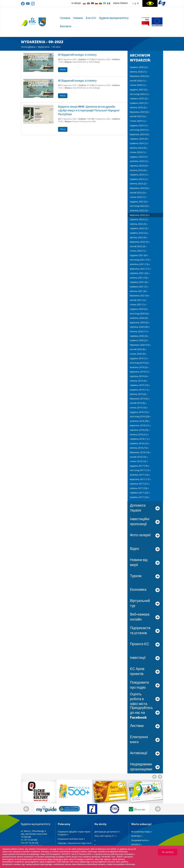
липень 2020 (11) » (139, 331)
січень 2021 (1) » (138, 304)
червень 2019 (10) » (140, 385)
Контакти (66, 26)
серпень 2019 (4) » (139, 376)
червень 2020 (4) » (139, 336)
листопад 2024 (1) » (140, 130)
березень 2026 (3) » (140, 76)
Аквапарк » (137, 836)
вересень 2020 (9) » (140, 322)
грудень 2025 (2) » (139, 90)
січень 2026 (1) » (138, 85)
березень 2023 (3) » (140, 188)
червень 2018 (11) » (140, 439)
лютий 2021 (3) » (138, 300)
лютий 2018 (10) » (139, 457)
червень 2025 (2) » (139, 98)
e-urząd (76, 3)
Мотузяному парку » (142, 832)
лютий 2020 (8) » (138, 349)
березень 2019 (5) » (140, 399)
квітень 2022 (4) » (139, 237)
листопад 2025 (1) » (140, 94)
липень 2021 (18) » (139, 278)
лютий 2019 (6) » (138, 403)
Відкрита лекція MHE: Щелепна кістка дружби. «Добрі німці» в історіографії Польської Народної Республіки (89, 110)
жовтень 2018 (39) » (140, 421)
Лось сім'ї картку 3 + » (105, 836)
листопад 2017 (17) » (140, 470)
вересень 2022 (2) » (140, 215)
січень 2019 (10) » (139, 408)
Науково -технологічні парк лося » (75, 845)
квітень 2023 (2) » (139, 184)
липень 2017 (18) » (139, 488)
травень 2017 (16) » (140, 497)
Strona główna (28, 47)
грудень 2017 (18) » (140, 466)
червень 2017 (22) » (140, 493)
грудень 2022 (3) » (139, 202)
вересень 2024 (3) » (140, 134)
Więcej (63, 70)
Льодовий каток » (140, 840)
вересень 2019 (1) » (140, 372)
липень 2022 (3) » (139, 224)
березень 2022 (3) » (140, 242)
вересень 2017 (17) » (140, 479)
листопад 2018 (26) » (140, 416)
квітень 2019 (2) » (139, 394)
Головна (65, 18)
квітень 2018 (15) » (139, 448)
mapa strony (121, 3)
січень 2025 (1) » (138, 121)
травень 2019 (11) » (140, 390)
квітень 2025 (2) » (139, 107)
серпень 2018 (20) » (140, 430)
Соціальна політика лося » (71, 839)
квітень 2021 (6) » (139, 291)
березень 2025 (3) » (140, 112)
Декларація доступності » (107, 832)
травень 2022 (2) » (139, 233)
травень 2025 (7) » (139, 103)
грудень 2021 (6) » (139, 255)
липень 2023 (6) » (139, 170)
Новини (78, 18)
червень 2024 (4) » (139, 139)
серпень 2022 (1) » (139, 219)
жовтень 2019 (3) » (139, 367)
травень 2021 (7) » (139, 287)
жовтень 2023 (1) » (139, 161)
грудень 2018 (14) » (140, 412)
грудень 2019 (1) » (139, 358)
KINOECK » (136, 844)
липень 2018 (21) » (139, 434)
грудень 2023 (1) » (139, 157)
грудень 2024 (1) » (139, 125)
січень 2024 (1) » (138, 152)
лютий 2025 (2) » (138, 116)
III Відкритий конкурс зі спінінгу (77, 55)
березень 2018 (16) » (140, 452)
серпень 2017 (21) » (140, 484)
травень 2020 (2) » (139, 340)
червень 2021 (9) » (139, 282)
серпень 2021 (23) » (140, 273)
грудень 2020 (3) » (139, 309)
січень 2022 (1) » (138, 251)
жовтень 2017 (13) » (140, 475)
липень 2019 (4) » (139, 381)
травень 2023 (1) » (139, 179)
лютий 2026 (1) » (138, 81)
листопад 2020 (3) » (140, 314)
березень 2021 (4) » (140, 296)
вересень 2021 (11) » (140, 269)
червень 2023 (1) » (139, 175)
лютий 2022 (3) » (138, 246)
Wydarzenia (44, 47)
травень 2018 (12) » (140, 443)
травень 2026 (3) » (139, 67)
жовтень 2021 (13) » (140, 264)
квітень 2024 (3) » (139, 148)
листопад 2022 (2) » (140, 206)
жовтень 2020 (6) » (139, 318)
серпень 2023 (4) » (139, 166)
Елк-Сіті (91, 18)
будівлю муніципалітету (114, 18)
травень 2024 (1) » (139, 143)
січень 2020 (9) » (138, 354)
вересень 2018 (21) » (140, 425)
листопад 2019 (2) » (140, 363)
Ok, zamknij (168, 852)
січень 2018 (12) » (139, 461)
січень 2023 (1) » (138, 197)
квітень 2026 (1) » (139, 72)
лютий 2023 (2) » (138, 193)
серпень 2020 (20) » (140, 327)
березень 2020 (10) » (140, 345)
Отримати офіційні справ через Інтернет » (74, 833)
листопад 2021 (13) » (140, 260)
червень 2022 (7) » (139, 228)
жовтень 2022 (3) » (139, 210)
